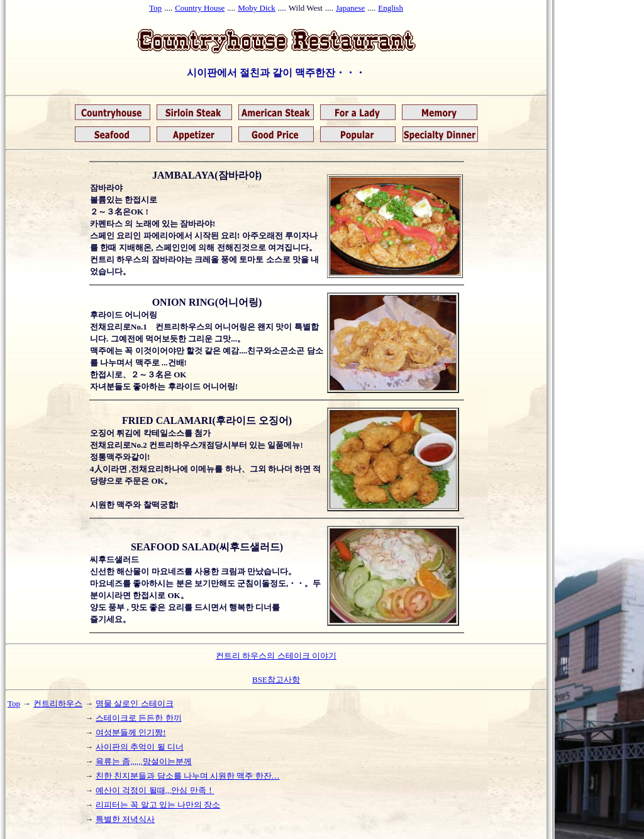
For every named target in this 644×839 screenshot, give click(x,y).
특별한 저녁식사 (125, 819)
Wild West (306, 8)
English (391, 8)
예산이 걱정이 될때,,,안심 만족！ (155, 790)
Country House (200, 8)
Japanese (350, 8)
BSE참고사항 (276, 680)
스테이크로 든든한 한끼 (139, 718)
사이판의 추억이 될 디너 (140, 747)
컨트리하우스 (58, 703)
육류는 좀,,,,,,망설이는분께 (144, 761)
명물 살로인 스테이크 (135, 703)
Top (155, 8)
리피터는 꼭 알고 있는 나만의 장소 (158, 805)
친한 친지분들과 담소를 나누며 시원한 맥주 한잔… (188, 776)
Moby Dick (257, 8)
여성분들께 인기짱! (131, 732)
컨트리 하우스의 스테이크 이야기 (276, 656)
